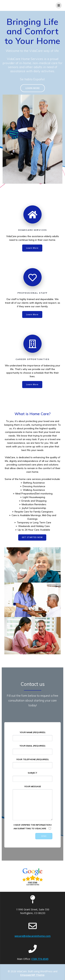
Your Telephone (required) (32, 763)
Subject (32, 777)
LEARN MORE (33, 88)
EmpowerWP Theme (32, 975)
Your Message (32, 803)
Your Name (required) (32, 736)
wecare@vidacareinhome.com (33, 936)
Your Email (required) (32, 750)
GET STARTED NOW (32, 537)
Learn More (32, 248)
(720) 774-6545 (40, 959)
